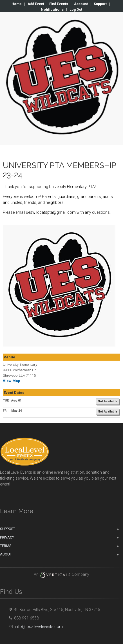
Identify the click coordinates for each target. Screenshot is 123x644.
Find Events (59, 4)
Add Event (36, 4)
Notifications (52, 9)
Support (100, 4)
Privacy (7, 537)
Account (81, 4)
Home (17, 4)
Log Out (76, 10)
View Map (12, 381)
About (6, 554)
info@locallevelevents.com (35, 627)
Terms (6, 546)
